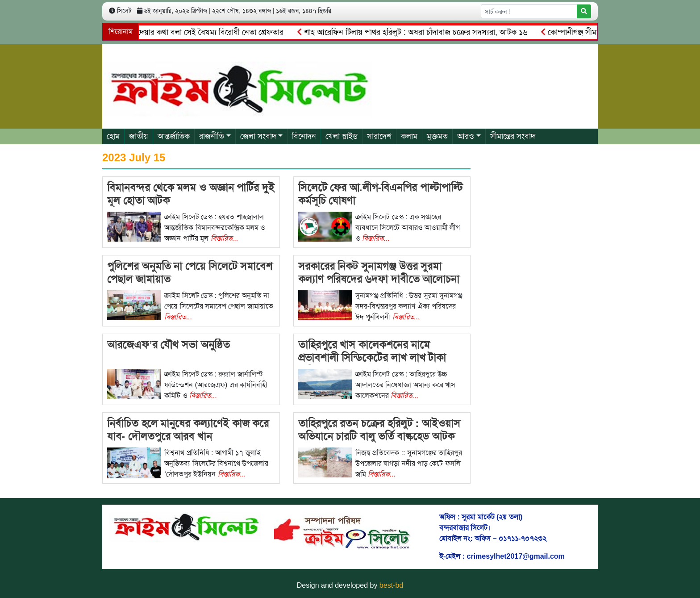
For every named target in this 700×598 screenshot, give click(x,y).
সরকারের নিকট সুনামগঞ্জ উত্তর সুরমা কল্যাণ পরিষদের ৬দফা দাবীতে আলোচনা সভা (379, 279)
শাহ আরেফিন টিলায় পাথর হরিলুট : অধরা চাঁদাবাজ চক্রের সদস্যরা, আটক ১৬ (415, 32)
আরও (466, 136)
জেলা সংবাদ (258, 136)
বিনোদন (304, 136)
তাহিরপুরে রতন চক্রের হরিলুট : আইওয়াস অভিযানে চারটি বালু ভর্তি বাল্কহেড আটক (379, 430)
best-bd (391, 585)
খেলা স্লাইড (342, 136)
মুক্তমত (437, 136)
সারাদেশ (379, 136)
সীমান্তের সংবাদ (513, 136)
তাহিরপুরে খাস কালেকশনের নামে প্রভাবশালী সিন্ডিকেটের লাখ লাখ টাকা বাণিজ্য (372, 358)
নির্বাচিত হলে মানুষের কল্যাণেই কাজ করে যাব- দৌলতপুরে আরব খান (188, 430)
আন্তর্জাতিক (174, 136)
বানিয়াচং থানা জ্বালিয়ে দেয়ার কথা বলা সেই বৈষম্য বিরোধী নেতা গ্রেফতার (176, 32)
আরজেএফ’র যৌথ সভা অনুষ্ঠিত (169, 345)
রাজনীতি (212, 136)
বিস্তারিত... (225, 238)
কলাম (409, 136)
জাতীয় (139, 136)
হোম (113, 136)
